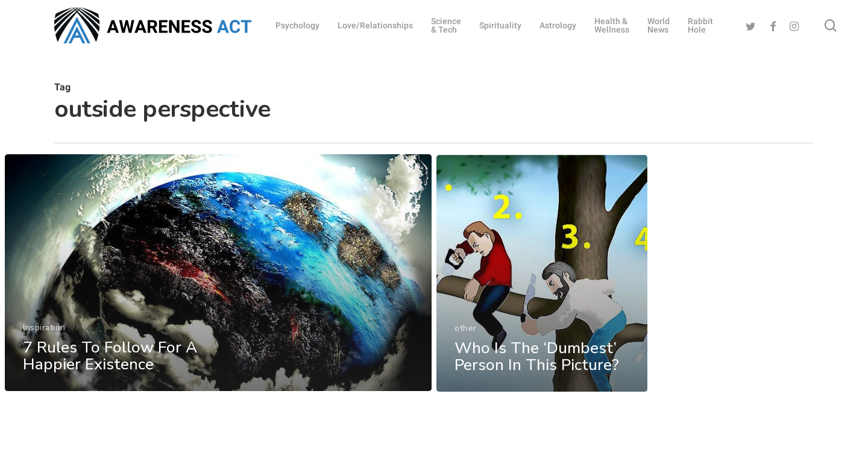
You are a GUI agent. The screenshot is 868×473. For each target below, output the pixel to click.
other (466, 344)
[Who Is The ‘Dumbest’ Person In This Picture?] (542, 291)
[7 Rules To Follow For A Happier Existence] (218, 280)
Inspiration (44, 335)
